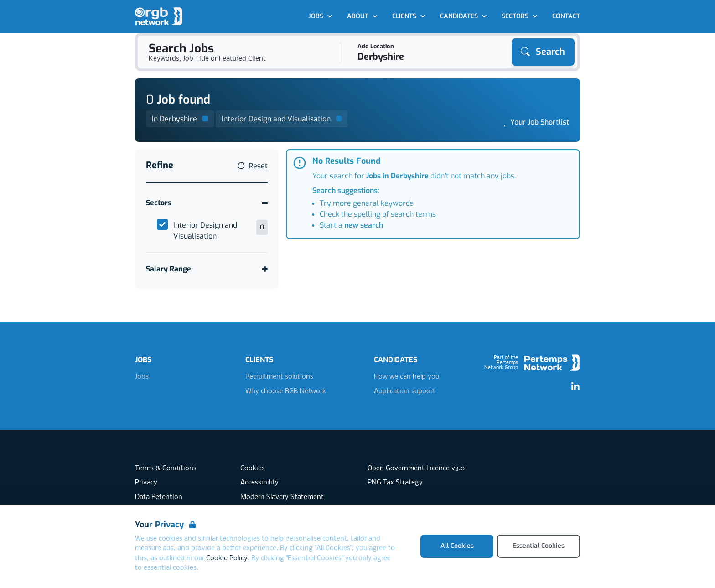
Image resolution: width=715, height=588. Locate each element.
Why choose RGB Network (286, 391)
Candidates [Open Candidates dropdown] (464, 16)
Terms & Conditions (166, 468)
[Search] (543, 52)
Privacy (146, 483)
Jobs (142, 377)
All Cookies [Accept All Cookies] (457, 546)
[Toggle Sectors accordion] (207, 203)
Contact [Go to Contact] (566, 16)
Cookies (253, 468)
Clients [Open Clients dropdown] (409, 16)
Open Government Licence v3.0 (416, 468)
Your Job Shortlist (540, 122)
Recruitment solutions (279, 377)
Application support (405, 391)
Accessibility (259, 483)
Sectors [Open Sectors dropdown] (520, 16)
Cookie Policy (227, 558)
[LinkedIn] (575, 387)
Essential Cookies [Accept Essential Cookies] (539, 546)
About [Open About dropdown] (362, 16)
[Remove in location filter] (180, 119)
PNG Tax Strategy (395, 483)
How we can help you (407, 377)
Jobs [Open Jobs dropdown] (320, 16)
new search (364, 225)
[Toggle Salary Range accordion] (207, 269)
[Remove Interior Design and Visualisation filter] (282, 119)
